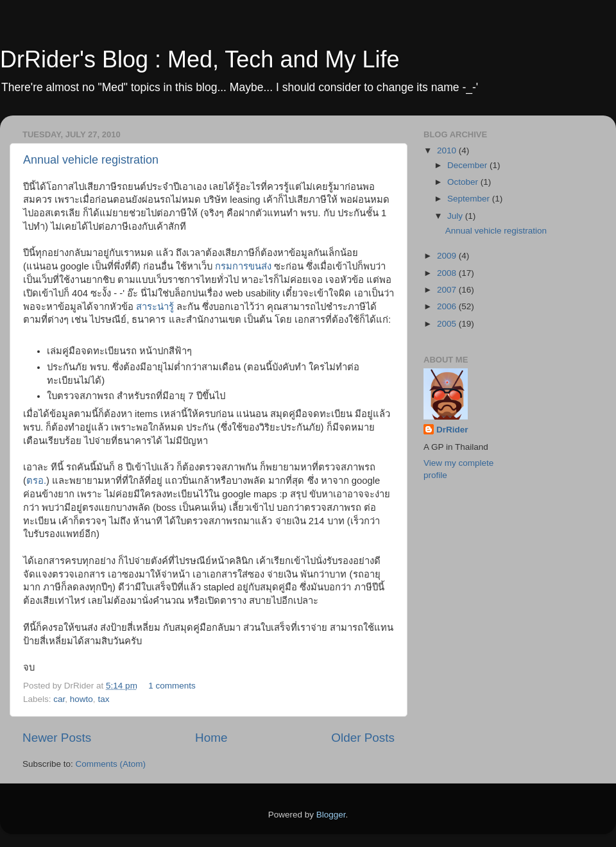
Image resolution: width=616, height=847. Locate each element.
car (59, 699)
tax (103, 699)
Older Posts (363, 738)
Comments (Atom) (111, 764)
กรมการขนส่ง (243, 266)
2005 (448, 324)
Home (211, 738)
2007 (448, 290)
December (468, 165)
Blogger (331, 815)
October (464, 182)
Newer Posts (57, 738)
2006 (448, 306)
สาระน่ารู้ (155, 307)
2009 (448, 256)
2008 (448, 273)
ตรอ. (36, 481)
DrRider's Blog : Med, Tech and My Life (200, 59)
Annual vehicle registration (91, 160)
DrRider (452, 430)
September (470, 199)
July (456, 216)
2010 (448, 150)
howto (81, 699)
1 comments (172, 686)
